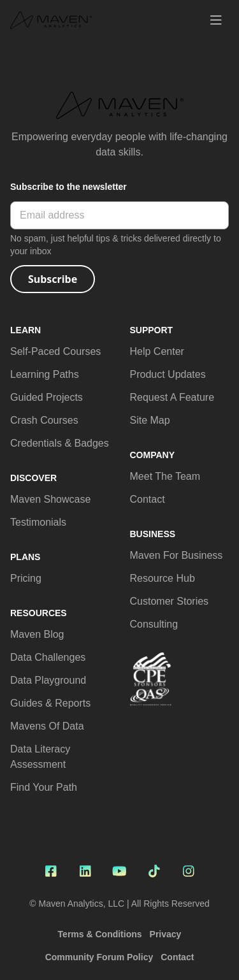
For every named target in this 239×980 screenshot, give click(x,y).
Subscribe (53, 279)
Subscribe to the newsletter (69, 187)
